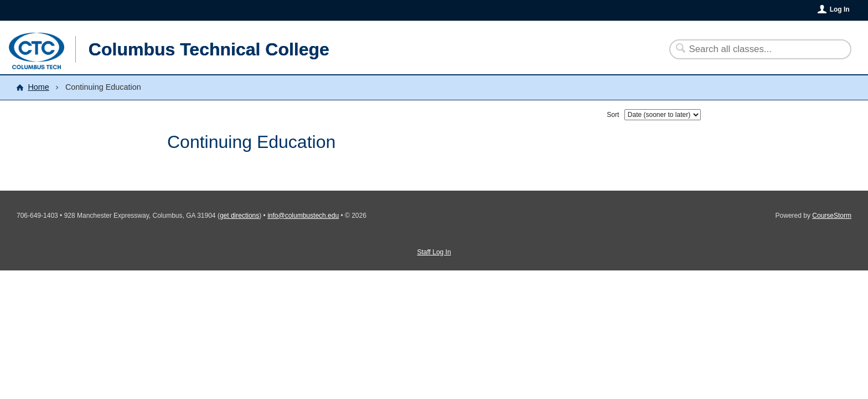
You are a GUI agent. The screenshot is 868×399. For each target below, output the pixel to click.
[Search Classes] (754, 49)
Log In (840, 9)
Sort (613, 115)
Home (38, 87)
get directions (239, 216)
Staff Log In (434, 252)
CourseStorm (832, 216)
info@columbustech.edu (303, 216)
